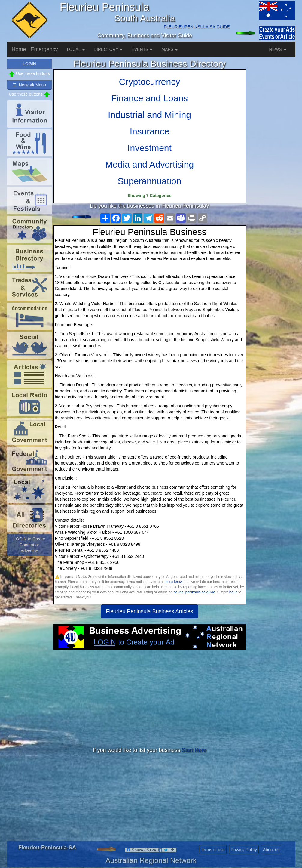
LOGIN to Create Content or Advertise (29, 545)
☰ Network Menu (29, 85)
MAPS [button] (169, 49)
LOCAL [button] (76, 49)
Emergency (44, 49)
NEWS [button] (278, 49)
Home (19, 49)
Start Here (194, 750)
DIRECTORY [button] (108, 49)
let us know (174, 582)
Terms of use (213, 850)
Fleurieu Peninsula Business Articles (149, 611)
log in (233, 592)
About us (271, 850)
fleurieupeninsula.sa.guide (194, 592)
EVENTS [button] (142, 49)
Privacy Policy (244, 850)
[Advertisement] (150, 698)
